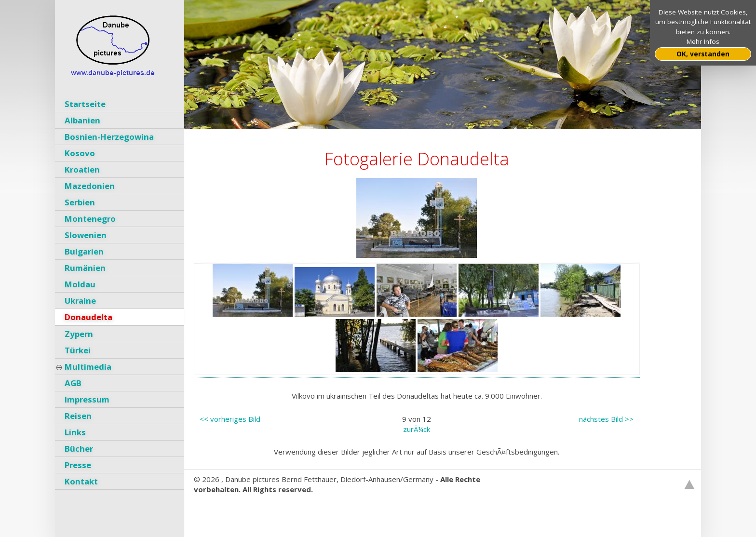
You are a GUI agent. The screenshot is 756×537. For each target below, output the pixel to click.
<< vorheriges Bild (230, 419)
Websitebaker (217, 510)
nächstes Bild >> (606, 419)
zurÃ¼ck (417, 429)
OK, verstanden (703, 54)
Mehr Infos (703, 41)
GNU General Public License (332, 510)
